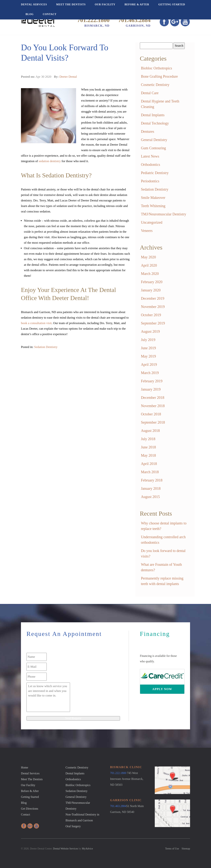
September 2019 (153, 323)
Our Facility (105, 4)
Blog (30, 14)
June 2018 (149, 447)
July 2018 (148, 439)
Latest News (150, 156)
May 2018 (149, 455)
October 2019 (151, 315)
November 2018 (153, 406)
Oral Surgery (73, 826)
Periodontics (150, 181)
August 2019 (150, 331)
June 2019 (149, 348)
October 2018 (151, 414)
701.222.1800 (93, 20)
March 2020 (150, 274)
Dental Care (150, 93)
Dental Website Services (65, 849)
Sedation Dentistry (46, 347)
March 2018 (150, 472)
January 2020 (151, 290)
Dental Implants (153, 115)
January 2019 (151, 389)
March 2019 (150, 373)
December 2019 (153, 298)
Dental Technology (155, 123)
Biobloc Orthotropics (157, 68)
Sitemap (186, 849)
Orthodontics (151, 165)
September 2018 (153, 422)
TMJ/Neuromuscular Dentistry (164, 214)
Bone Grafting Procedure (159, 76)
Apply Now (162, 689)
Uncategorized (152, 222)
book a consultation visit (36, 323)
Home (25, 767)
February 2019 (152, 381)
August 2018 (150, 431)
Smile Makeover (153, 198)
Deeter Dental (68, 77)
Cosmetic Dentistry (155, 85)
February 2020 (152, 282)
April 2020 (149, 265)
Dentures (148, 131)
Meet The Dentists (71, 4)
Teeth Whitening (153, 206)
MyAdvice (87, 849)
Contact (50, 14)
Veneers (147, 231)
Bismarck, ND (97, 26)
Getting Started (172, 4)
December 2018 (153, 398)
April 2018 (149, 464)
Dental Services (34, 4)
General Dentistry (154, 140)
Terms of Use (172, 849)
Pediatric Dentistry (155, 173)
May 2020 (149, 257)
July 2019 (148, 340)
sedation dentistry (50, 161)
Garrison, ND (138, 26)
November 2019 (153, 307)
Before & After (137, 4)
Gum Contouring (153, 148)
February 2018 (152, 480)
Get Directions (30, 809)
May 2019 (149, 356)
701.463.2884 (134, 20)
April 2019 (149, 364)
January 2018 (151, 488)
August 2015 (150, 497)
